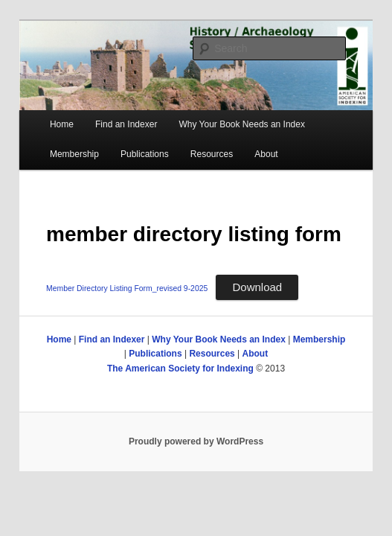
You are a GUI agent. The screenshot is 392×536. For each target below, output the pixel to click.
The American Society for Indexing (180, 368)
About (266, 154)
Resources (212, 154)
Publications (145, 154)
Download (257, 287)
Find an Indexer (126, 124)
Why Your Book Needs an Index (241, 124)
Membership (74, 154)
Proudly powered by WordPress (196, 441)
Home (62, 124)
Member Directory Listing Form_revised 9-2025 (127, 288)
